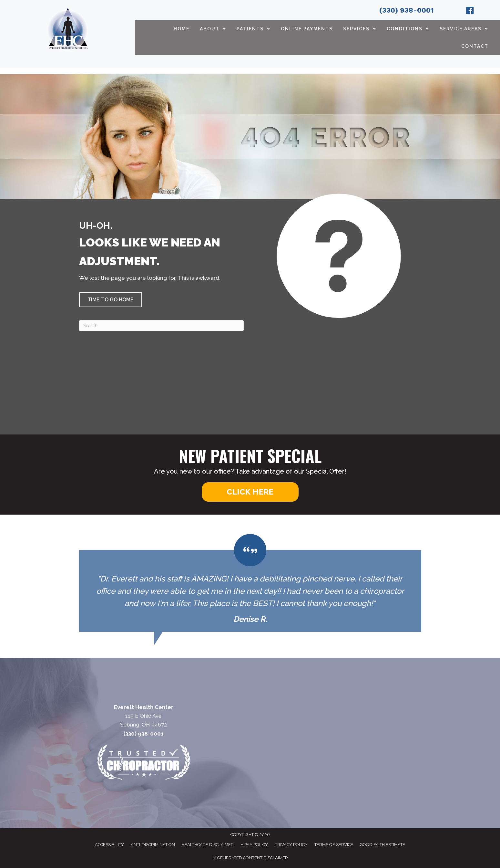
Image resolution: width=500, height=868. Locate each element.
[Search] (161, 326)
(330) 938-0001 (406, 10)
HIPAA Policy (254, 845)
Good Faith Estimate (383, 845)
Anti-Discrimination (153, 845)
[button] (111, 300)
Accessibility (109, 845)
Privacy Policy (291, 845)
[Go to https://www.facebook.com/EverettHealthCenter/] (470, 12)
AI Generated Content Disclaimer (250, 858)
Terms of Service (334, 845)
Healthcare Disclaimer (208, 845)
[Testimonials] (250, 583)
